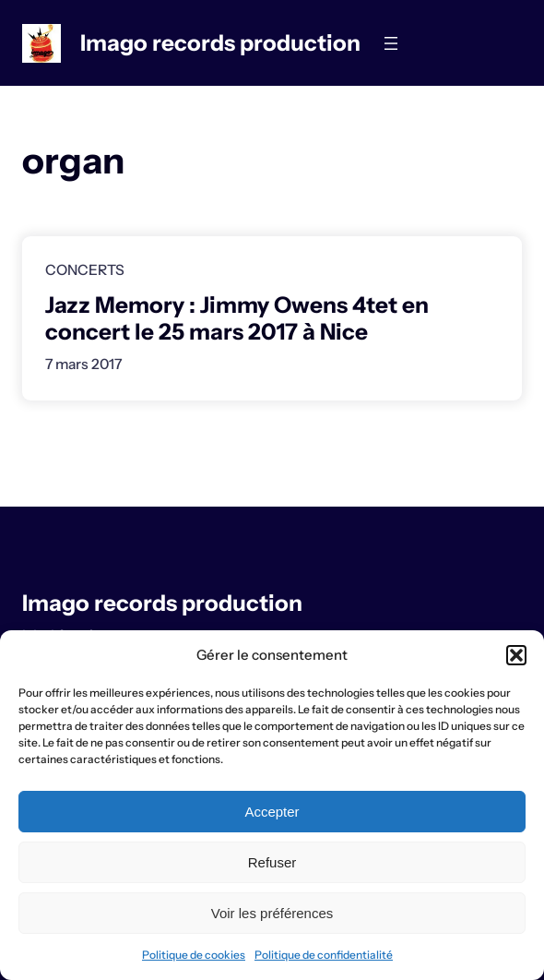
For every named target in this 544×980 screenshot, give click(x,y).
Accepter (272, 812)
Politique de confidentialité (324, 955)
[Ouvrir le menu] (391, 43)
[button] (516, 655)
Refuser (272, 862)
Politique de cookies (194, 955)
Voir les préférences (272, 913)
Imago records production (220, 42)
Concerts (85, 270)
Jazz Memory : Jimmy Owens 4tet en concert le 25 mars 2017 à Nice (237, 318)
